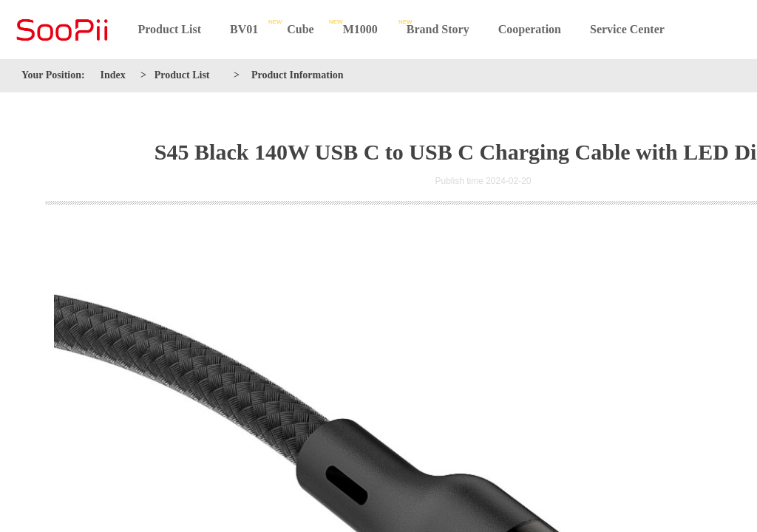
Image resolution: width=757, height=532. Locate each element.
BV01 (244, 29)
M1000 (360, 29)
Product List (170, 29)
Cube (300, 29)
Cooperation (530, 29)
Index (113, 75)
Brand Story (438, 29)
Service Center (627, 29)
